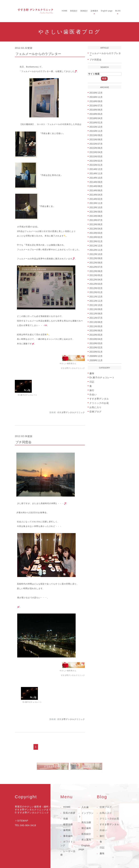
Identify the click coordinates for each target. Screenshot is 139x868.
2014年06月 (96, 191)
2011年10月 (96, 305)
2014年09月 (96, 182)
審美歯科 (68, 836)
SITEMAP (23, 821)
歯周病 (67, 830)
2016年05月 (96, 114)
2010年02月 (96, 348)
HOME (65, 11)
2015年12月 (96, 127)
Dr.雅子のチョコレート (102, 378)
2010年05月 (96, 335)
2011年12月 (96, 297)
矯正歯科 (86, 828)
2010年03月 (96, 343)
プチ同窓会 (23, 442)
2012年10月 (96, 254)
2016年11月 (96, 97)
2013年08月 (96, 216)
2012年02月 (96, 288)
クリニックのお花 (99, 403)
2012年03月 (96, 284)
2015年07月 (96, 144)
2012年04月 (96, 280)
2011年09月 (96, 309)
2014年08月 (96, 186)
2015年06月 (96, 148)
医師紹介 (84, 11)
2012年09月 (96, 258)
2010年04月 (96, 339)
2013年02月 (96, 237)
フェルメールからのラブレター (38, 54)
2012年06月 (96, 271)
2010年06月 (96, 331)
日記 (92, 382)
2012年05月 (96, 275)
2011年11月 (96, 301)
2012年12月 (96, 246)
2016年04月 (96, 118)
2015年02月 (96, 161)
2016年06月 (96, 110)
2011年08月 (96, 314)
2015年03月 (96, 157)
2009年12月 (96, 356)
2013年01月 (96, 241)
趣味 (92, 373)
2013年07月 (96, 220)
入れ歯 (85, 807)
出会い (93, 394)
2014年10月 (96, 178)
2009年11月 (96, 360)
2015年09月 (96, 135)
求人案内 (86, 840)
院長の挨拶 (69, 813)
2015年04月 (96, 152)
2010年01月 (96, 352)
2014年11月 (96, 174)
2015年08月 (96, 140)
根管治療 (68, 824)
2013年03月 (96, 233)
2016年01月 (96, 123)
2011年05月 (96, 326)
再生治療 (86, 822)
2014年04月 (96, 195)
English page (107, 11)
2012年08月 (96, 263)
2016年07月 (96, 105)
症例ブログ (95, 411)
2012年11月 (96, 250)
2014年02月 (96, 199)
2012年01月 (96, 292)
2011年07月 (96, 318)
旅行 (92, 390)
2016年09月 (96, 101)
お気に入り (95, 407)
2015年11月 (96, 131)
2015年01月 (96, 165)
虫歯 (66, 819)
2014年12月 (96, 169)
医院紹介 (74, 11)
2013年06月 (96, 224)
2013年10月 (96, 207)
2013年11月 (96, 203)
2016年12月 (96, 93)
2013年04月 (96, 229)
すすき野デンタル (99, 399)
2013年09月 (96, 212)
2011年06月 (96, 322)
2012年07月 (96, 267)
